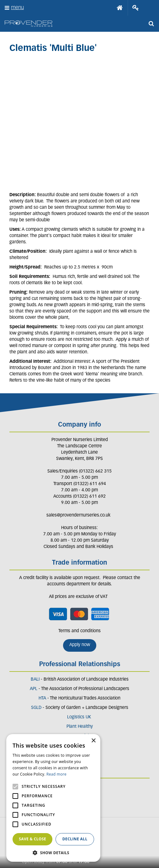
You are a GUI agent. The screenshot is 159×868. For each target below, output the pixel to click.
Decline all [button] (75, 839)
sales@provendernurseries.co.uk (78, 515)
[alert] (53, 798)
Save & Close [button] (32, 839)
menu (17, 8)
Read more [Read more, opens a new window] (56, 774)
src (151, 24)
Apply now (80, 645)
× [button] (93, 741)
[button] (53, 852)
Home (120, 8)
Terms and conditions (79, 631)
